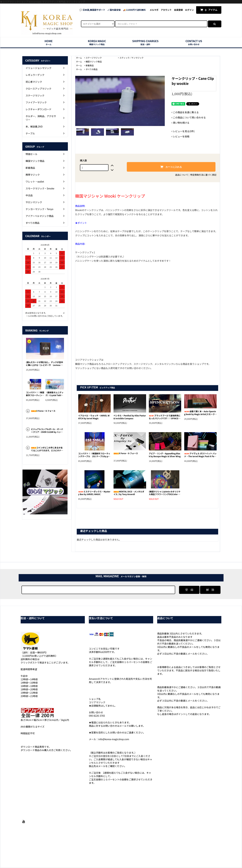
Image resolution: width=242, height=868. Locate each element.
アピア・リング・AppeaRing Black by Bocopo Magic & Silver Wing (165, 455)
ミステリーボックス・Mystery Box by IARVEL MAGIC (94, 493)
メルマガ (154, 10)
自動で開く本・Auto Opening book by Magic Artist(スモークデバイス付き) (201, 413)
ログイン (189, 10)
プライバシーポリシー (151, 849)
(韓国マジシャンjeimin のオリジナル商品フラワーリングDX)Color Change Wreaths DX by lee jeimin (165, 493)
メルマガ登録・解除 (174, 849)
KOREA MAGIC (97, 42)
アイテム (209, 10)
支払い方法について (62, 849)
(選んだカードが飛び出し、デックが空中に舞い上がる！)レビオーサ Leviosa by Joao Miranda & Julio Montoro (45, 364)
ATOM (195, 849)
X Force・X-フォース (126, 453)
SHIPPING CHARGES (145, 42)
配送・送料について (84, 849)
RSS (188, 849)
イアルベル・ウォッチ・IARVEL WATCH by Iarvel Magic (94, 417)
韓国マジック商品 (94, 61)
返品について (182, 175)
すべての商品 (92, 69)
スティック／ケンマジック (132, 58)
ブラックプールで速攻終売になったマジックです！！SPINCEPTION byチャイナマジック (165, 417)
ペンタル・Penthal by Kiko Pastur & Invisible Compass (130, 417)
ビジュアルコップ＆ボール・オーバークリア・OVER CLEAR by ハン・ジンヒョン (47, 431)
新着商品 (90, 65)
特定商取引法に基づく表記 (203, 175)
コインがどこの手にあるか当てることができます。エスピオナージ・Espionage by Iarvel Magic (47, 449)
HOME (49, 42)
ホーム (79, 58)
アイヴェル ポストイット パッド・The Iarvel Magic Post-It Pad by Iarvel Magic (200, 455)
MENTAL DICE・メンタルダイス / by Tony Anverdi (129, 493)
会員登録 (178, 10)
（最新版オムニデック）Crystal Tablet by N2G (54, 394)
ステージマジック (101, 58)
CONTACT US (194, 42)
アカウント (166, 10)
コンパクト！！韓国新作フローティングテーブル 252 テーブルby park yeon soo (94, 455)
